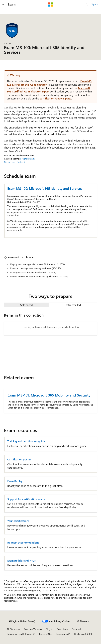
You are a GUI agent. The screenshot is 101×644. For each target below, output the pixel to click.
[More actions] (94, 12)
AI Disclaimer (13, 629)
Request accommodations (23, 543)
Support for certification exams (26, 499)
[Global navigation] (3, 5)
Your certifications (18, 521)
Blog (48, 629)
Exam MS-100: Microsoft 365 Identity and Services (45, 188)
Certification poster (19, 459)
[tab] (26, 305)
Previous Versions (33, 629)
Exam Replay (15, 481)
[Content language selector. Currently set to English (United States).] (22, 621)
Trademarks (62, 634)
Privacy (75, 629)
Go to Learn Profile (14, 162)
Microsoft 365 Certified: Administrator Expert (48, 90)
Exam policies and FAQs (21, 561)
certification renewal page (55, 98)
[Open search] (87, 5)
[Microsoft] (51, 5)
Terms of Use (46, 634)
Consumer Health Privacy (20, 634)
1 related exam (27, 159)
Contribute (62, 629)
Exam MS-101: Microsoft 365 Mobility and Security (49, 395)
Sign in (95, 4)
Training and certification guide (26, 441)
